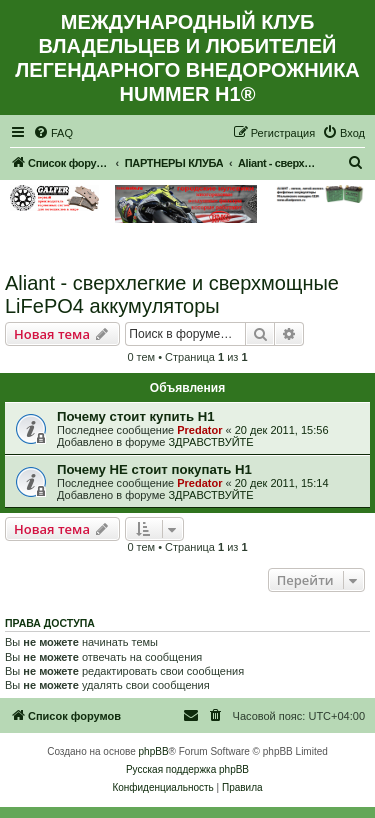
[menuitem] (53, 133)
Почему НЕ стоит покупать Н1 (154, 469)
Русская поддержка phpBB (187, 769)
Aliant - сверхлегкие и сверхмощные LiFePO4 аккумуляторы (172, 294)
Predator (199, 430)
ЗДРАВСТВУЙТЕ (210, 442)
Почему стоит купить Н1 (136, 416)
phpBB (154, 751)
